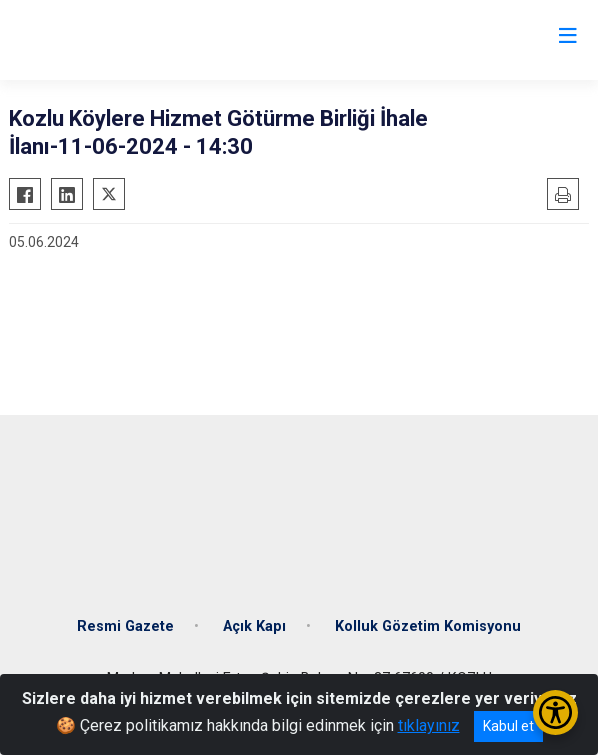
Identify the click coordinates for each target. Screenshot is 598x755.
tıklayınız (429, 725)
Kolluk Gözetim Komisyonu (428, 626)
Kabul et (508, 726)
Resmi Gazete (125, 626)
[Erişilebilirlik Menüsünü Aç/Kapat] (555, 712)
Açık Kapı (254, 626)
